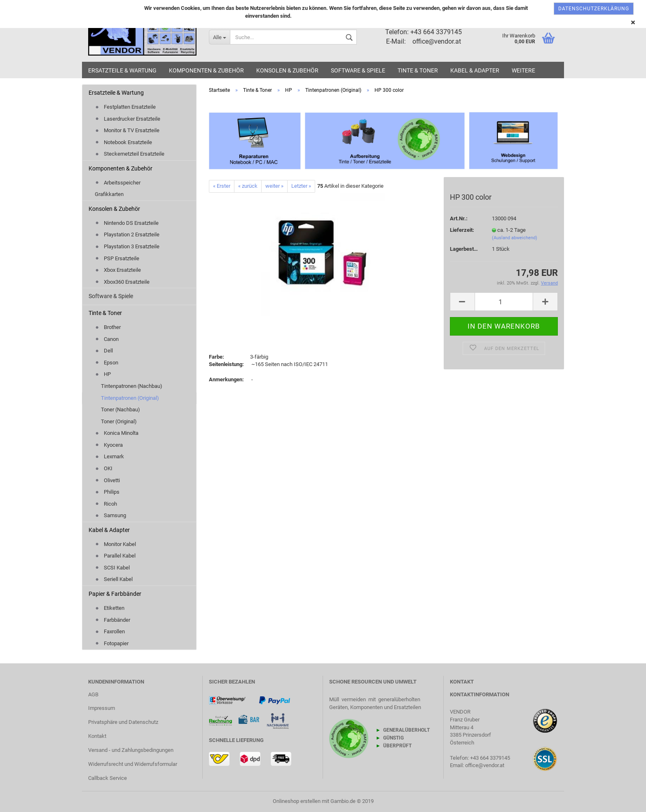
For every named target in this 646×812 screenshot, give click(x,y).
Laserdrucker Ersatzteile (128, 119)
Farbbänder (112, 620)
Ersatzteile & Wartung (122, 70)
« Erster (222, 186)
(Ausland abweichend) (515, 238)
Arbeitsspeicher (118, 183)
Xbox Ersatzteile (118, 270)
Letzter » (301, 186)
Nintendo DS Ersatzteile (127, 223)
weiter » (274, 186)
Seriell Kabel (114, 579)
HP (103, 374)
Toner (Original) (119, 421)
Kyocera (109, 445)
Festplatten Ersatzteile (125, 107)
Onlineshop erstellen (297, 801)
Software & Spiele (358, 70)
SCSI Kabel (112, 568)
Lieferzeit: (462, 230)
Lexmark (109, 456)
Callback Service (108, 778)
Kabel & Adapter (475, 70)
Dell (104, 351)
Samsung (110, 515)
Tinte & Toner (418, 70)
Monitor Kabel (115, 544)
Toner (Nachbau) (121, 409)
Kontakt (97, 736)
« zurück (248, 186)
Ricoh (106, 504)
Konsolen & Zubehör (287, 70)
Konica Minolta (117, 433)
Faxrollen (110, 631)
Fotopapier (112, 643)
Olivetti (107, 480)
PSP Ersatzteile (117, 258)
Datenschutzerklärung (594, 9)
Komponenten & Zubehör (206, 70)
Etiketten (110, 608)
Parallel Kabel (115, 556)
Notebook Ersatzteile (123, 142)
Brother (108, 327)
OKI (104, 468)
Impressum (102, 708)
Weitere (523, 70)
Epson (106, 363)
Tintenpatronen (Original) (130, 398)
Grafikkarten (109, 194)
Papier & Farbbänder (115, 594)
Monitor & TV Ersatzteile (127, 130)
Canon (107, 339)
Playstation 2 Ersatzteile (127, 234)
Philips (107, 492)
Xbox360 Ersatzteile (122, 282)
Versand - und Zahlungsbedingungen (131, 750)
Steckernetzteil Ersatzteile (130, 154)
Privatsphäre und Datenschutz (123, 722)
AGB (93, 694)
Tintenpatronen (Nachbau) (132, 386)
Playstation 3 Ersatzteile (127, 246)
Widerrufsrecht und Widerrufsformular (133, 764)
